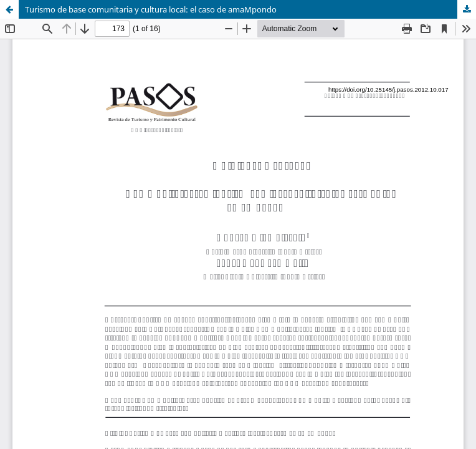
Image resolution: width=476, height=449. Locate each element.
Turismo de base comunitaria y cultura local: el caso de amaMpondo (151, 9)
